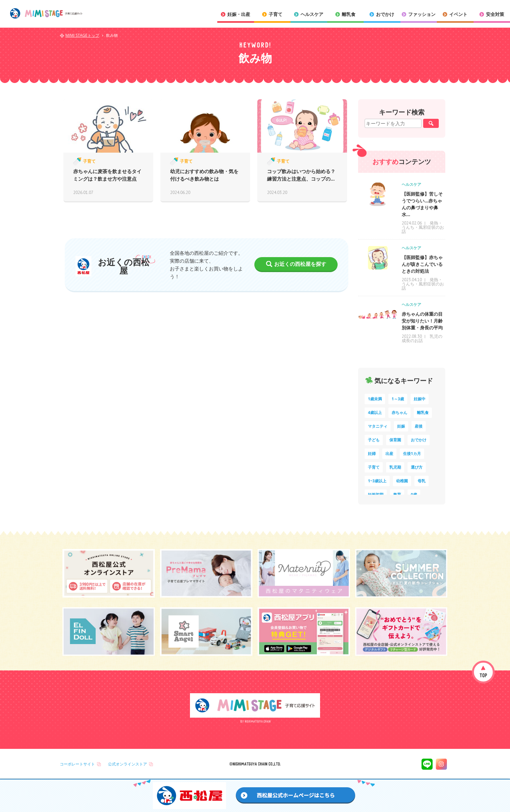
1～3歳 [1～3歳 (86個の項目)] (398, 399)
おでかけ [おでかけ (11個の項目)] (419, 440)
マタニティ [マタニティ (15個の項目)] (378, 426)
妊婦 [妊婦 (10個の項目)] (372, 454)
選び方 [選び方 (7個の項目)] (417, 467)
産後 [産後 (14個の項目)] (419, 426)
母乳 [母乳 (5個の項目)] (422, 481)
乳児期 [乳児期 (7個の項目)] (395, 467)
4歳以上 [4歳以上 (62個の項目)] (375, 413)
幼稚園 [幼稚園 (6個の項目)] (402, 481)
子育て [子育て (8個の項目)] (374, 467)
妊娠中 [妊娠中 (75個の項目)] (420, 399)
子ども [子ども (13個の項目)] (374, 440)
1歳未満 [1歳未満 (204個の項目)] (375, 399)
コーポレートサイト (77, 764)
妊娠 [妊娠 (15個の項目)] (401, 426)
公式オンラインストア (127, 764)
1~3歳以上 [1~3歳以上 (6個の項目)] (377, 481)
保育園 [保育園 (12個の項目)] (395, 440)
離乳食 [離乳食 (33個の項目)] (423, 413)
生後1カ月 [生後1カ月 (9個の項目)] (412, 454)
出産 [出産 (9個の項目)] (389, 454)
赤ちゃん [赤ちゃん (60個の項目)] (399, 413)
